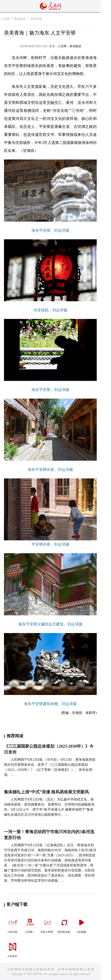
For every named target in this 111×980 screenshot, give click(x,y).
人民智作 (13, 949)
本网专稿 (36, 19)
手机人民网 (47, 924)
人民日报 (13, 924)
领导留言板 (64, 924)
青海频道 (20, 19)
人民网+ (30, 924)
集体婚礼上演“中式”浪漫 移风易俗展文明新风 (46, 792)
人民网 (5, 19)
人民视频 (81, 924)
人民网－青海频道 (69, 46)
